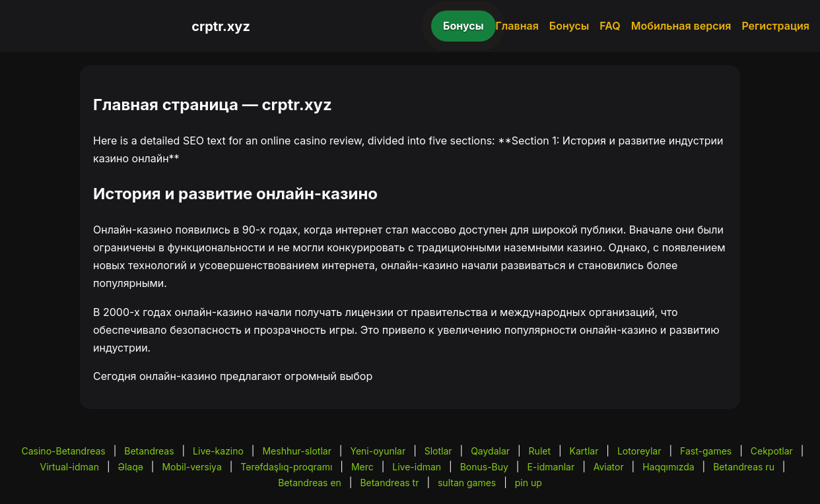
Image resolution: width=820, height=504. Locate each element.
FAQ (610, 26)
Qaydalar (490, 451)
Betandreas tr (389, 483)
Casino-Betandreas (64, 451)
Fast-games (706, 451)
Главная (517, 26)
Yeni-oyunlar (378, 451)
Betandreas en (310, 483)
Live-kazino (218, 451)
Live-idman (417, 467)
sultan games (467, 483)
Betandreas (149, 451)
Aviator (609, 467)
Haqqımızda (668, 467)
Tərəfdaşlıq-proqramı (286, 467)
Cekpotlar (772, 451)
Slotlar (438, 451)
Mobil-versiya (191, 467)
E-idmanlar (551, 467)
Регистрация (775, 26)
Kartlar (584, 451)
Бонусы (463, 26)
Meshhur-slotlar (296, 451)
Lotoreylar (639, 451)
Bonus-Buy (484, 467)
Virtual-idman (69, 467)
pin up (529, 483)
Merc (362, 467)
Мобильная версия (681, 26)
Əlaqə (130, 467)
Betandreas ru (744, 467)
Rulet (540, 451)
